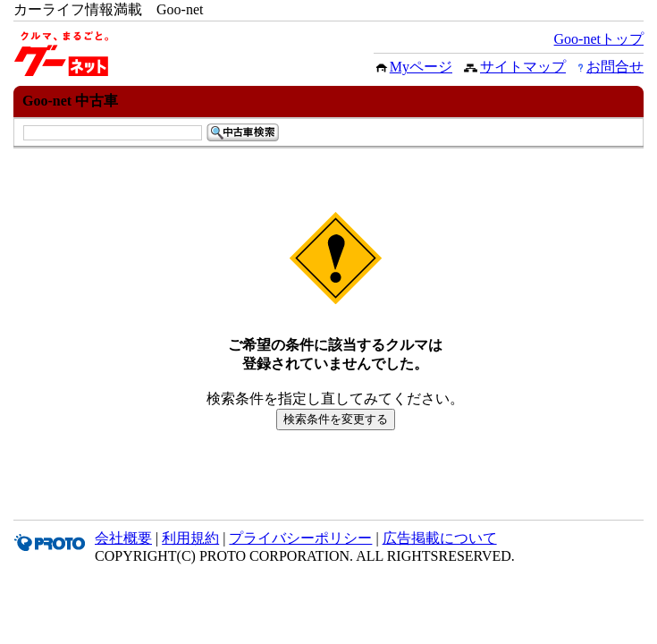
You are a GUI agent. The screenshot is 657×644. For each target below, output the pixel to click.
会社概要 (123, 538)
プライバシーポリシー (300, 538)
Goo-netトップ (599, 39)
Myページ (421, 67)
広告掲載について (440, 538)
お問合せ (615, 67)
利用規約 (190, 538)
